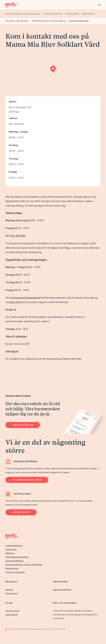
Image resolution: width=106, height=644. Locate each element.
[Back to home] (11, 5)
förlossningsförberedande (26, 298)
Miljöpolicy (10, 553)
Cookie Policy (11, 549)
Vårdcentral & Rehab (62, 590)
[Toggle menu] (98, 5)
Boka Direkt (16, 302)
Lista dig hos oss (12, 611)
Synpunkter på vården (15, 572)
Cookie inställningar (14, 546)
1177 (27, 344)
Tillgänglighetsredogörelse (17, 557)
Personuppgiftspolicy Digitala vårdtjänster (24, 565)
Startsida (9, 590)
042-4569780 (16, 124)
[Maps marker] (53, 70)
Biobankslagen (12, 568)
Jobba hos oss (12, 615)
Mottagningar (12, 593)
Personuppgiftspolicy (15, 561)
